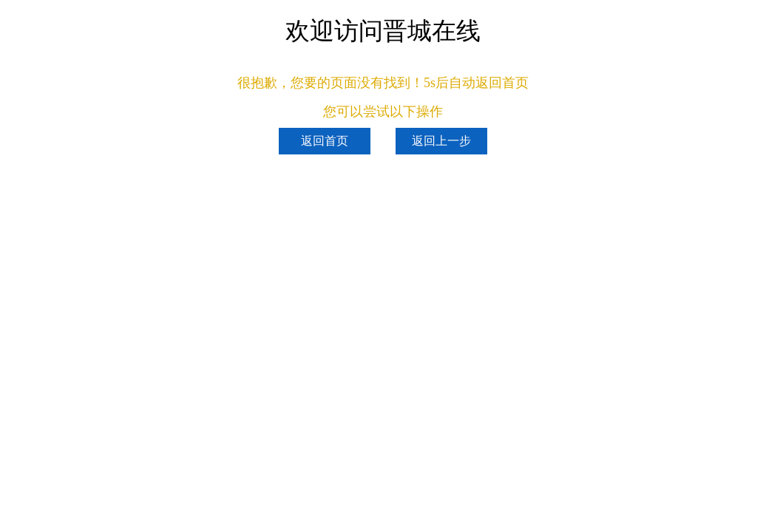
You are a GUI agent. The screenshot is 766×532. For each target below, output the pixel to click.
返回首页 (325, 141)
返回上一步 (441, 141)
